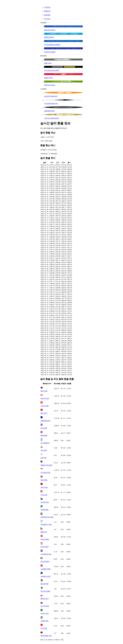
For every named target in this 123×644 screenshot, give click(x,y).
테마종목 (47, 15)
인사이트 (47, 19)
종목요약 (47, 11)
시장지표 (47, 7)
